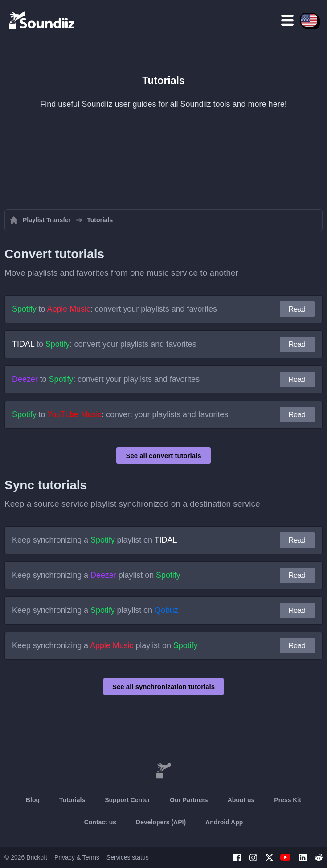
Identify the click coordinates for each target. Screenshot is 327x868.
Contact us (100, 822)
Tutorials (72, 800)
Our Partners (189, 800)
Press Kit (288, 800)
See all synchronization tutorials (163, 687)
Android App (224, 822)
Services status (128, 857)
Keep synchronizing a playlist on (94, 540)
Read (297, 309)
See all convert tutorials (163, 456)
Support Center (127, 800)
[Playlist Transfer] (42, 20)
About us (241, 800)
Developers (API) (161, 822)
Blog (33, 800)
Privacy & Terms (77, 857)
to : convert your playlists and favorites (114, 309)
